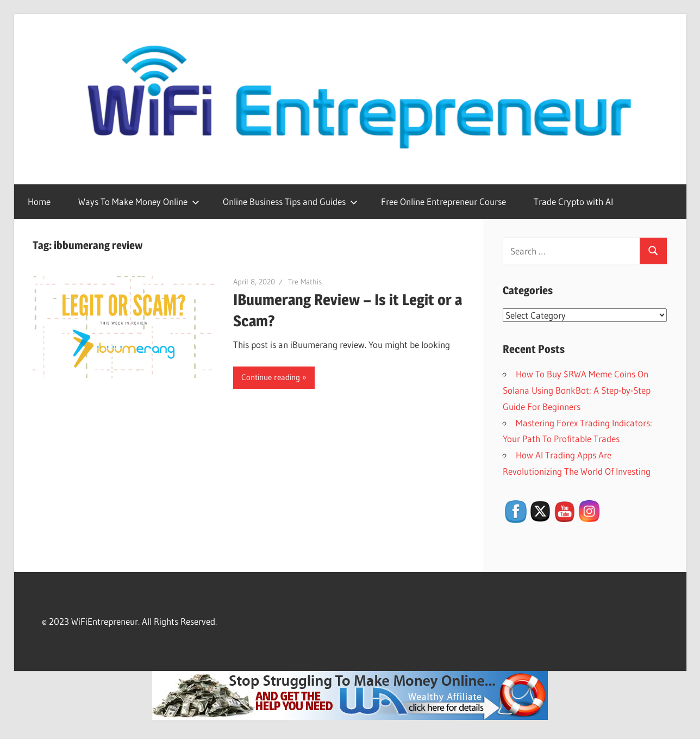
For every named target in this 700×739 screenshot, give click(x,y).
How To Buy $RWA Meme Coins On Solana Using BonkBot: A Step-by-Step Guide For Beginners (577, 390)
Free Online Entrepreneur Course (443, 201)
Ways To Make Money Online (139, 201)
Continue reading (271, 377)
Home (39, 201)
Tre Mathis (305, 282)
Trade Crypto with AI (573, 201)
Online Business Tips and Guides (290, 201)
